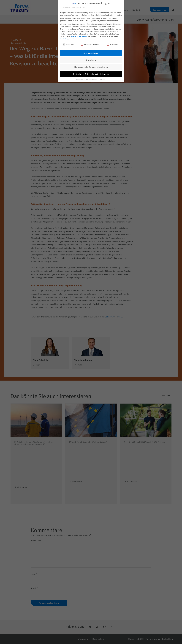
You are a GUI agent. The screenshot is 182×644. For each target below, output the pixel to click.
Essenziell (68, 44)
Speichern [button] (91, 60)
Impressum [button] (103, 79)
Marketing (112, 44)
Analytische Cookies (90, 44)
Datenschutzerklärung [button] (92, 79)
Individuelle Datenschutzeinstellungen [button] (91, 74)
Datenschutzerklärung (79, 36)
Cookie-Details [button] (80, 79)
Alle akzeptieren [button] (91, 53)
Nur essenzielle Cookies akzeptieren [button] (91, 67)
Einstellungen (65, 38)
